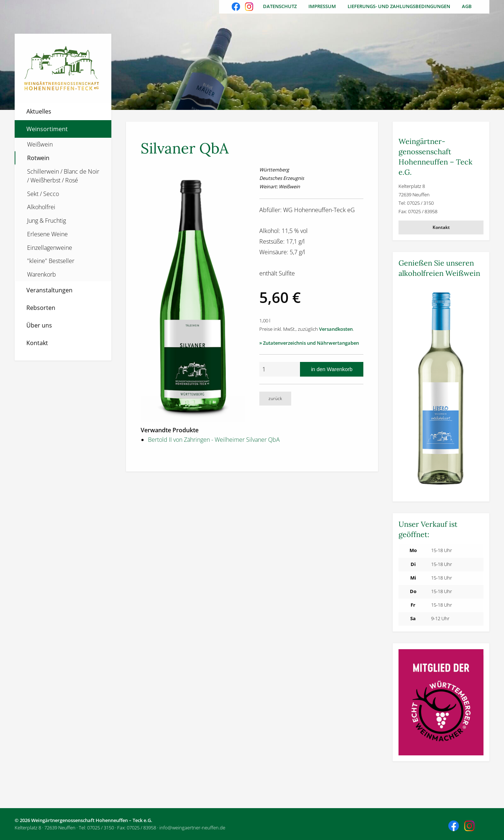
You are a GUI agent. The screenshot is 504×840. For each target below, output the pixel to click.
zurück (275, 398)
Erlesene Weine (47, 234)
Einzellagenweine (50, 248)
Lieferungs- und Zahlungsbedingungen (399, 6)
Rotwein (38, 158)
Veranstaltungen (49, 290)
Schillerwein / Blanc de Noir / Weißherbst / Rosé (63, 176)
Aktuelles (39, 111)
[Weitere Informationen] (441, 389)
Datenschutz (280, 6)
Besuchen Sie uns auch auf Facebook (237, 7)
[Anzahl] (280, 369)
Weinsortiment (47, 129)
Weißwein (40, 144)
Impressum (322, 6)
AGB (467, 6)
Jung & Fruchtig (47, 221)
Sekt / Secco (43, 194)
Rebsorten (41, 308)
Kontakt (37, 343)
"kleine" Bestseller (51, 261)
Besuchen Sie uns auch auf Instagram (250, 7)
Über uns (39, 325)
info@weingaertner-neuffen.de (192, 828)
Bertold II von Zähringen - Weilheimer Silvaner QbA (214, 440)
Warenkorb (42, 274)
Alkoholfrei (41, 207)
